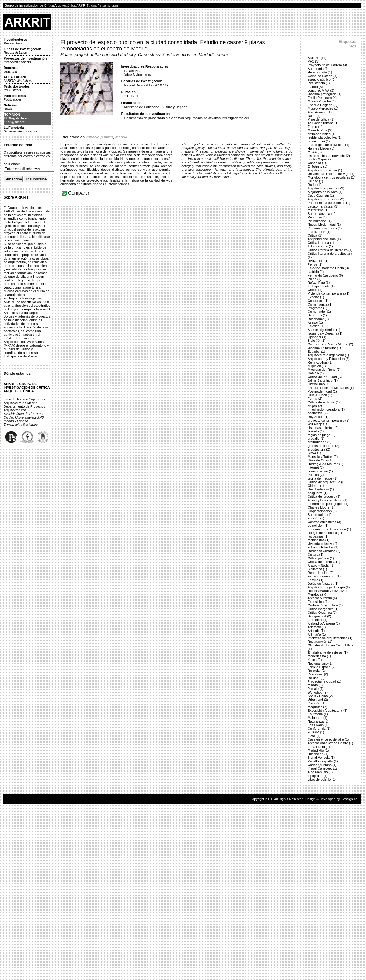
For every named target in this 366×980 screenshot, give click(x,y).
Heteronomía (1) (320, 72)
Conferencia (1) (319, 729)
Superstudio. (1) (319, 515)
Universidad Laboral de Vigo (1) (331, 174)
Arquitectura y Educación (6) (329, 359)
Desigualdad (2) (319, 616)
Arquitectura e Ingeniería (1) (328, 355)
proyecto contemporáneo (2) (328, 420)
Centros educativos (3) (324, 522)
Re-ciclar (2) (317, 671)
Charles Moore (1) (321, 507)
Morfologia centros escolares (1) (331, 177)
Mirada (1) (315, 685)
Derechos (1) (317, 315)
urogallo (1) (316, 438)
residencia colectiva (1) (325, 137)
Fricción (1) (316, 518)
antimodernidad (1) (322, 134)
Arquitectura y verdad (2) (326, 188)
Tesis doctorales (17, 88)
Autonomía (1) (318, 69)
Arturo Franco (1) (320, 246)
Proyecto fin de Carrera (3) (327, 65)
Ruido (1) (314, 279)
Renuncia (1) (317, 217)
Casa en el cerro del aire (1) (328, 739)
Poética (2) (316, 475)
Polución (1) (317, 703)
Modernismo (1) (319, 656)
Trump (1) (315, 127)
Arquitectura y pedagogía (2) (329, 587)
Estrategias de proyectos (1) (328, 145)
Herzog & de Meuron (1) (325, 464)
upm (114, 5)
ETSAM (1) (316, 732)
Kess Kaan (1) (318, 725)
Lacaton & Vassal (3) (323, 206)
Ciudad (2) (315, 181)
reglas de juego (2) (322, 435)
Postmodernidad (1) (322, 391)
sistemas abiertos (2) (323, 428)
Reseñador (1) (318, 319)
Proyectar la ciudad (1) (324, 681)
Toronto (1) (316, 431)
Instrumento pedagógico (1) (328, 504)
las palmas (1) (318, 536)
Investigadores (15, 41)
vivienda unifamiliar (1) (324, 348)
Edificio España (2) (322, 667)
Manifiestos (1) (319, 540)
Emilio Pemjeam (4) (322, 98)
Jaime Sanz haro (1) (323, 380)
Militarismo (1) (318, 210)
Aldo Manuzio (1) (320, 772)
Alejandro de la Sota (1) (325, 192)
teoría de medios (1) (322, 478)
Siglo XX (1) (317, 341)
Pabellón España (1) (323, 761)
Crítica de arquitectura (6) (327, 482)
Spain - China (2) (320, 696)
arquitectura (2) (319, 449)
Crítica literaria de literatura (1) (330, 250)
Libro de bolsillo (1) (322, 779)
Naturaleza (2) (318, 721)
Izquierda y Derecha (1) (325, 333)
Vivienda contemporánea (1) (328, 293)
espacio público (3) (322, 79)
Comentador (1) (319, 312)
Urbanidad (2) (318, 700)
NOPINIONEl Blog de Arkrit (17, 118)
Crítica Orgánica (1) (322, 613)
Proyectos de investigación (25, 60)
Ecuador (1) (316, 351)
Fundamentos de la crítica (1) (329, 529)
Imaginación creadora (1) (326, 409)
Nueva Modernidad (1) (324, 225)
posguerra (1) (318, 493)
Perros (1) (315, 264)
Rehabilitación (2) (321, 573)
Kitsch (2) (315, 660)
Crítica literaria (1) (321, 243)
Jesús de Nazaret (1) (323, 584)
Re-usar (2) (316, 678)
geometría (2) (318, 413)
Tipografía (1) (318, 776)
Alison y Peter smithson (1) (327, 500)
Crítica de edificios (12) (325, 402)
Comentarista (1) (320, 304)
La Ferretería (20, 129)
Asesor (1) (315, 322)
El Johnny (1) (317, 167)
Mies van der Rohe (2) (324, 370)
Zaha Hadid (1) (319, 747)
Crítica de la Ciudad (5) (325, 377)
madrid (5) (315, 87)
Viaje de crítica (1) (321, 119)
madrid (121, 137)
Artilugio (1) (316, 631)
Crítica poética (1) (321, 558)
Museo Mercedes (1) (323, 108)
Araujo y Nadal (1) (321, 565)
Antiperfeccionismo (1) (324, 239)
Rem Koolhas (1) (320, 362)
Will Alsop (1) (317, 424)
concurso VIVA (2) (321, 90)
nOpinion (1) (317, 366)
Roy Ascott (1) (318, 417)
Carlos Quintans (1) (322, 765)
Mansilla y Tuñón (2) (323, 457)
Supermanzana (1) (321, 214)
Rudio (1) (314, 185)
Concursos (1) (318, 301)
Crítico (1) (315, 290)
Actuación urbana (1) (323, 123)
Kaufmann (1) (318, 714)
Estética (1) (316, 326)
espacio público (100, 137)
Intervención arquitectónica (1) (330, 638)
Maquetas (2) (317, 707)
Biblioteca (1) (317, 569)
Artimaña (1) (317, 634)
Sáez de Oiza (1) (320, 460)
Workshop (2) (318, 692)
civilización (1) (318, 261)
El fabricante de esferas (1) (328, 652)
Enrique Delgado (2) (322, 105)
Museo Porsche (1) (322, 101)
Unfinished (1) (318, 754)
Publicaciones (15, 98)
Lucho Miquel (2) (320, 159)
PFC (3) (314, 61)
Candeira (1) (317, 163)
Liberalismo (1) (319, 384)
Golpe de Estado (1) (322, 76)
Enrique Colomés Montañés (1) (331, 388)
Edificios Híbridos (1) (323, 547)
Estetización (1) (319, 232)
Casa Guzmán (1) (321, 196)
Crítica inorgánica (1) (323, 609)
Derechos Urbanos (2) (324, 551)
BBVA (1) (314, 453)
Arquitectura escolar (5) (325, 170)
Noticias (10, 107)
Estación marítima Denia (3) (328, 268)
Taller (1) (314, 116)
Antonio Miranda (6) (322, 598)
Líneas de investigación (22, 51)
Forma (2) (315, 399)
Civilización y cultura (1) (325, 605)
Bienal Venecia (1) (321, 758)
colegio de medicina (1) (325, 533)
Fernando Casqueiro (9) (325, 275)
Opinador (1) (317, 337)
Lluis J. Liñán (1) (320, 395)
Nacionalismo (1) (320, 663)
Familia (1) (315, 580)
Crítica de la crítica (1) (324, 562)
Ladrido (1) (316, 272)
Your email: (12, 164)
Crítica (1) (315, 235)
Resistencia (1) (319, 83)
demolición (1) (318, 526)
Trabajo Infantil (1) (321, 286)
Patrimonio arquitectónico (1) (329, 203)
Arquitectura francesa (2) (326, 199)
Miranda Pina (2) (320, 130)
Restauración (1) (320, 642)
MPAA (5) (315, 152)
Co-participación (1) (322, 511)
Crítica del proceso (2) (324, 496)
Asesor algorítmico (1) (324, 330)
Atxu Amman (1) (320, 112)
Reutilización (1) (320, 221)
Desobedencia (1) (321, 489)
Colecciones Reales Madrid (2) (330, 344)
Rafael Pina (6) (319, 283)
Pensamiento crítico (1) (325, 228)
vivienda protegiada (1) (325, 94)
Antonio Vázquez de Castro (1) (330, 743)
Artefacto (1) (317, 627)
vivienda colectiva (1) (323, 544)
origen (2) (315, 406)
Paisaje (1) (316, 689)
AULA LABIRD (18, 79)
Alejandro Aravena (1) (324, 623)
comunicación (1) (320, 471)
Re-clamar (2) (318, 674)
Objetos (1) (316, 486)
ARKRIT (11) (317, 58)
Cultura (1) (315, 555)
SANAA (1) (316, 373)
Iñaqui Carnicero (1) (322, 768)
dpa (94, 5)
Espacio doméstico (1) (324, 576)
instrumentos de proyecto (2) (329, 156)
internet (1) (316, 467)
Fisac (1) (314, 736)
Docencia (11, 70)
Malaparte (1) (317, 718)
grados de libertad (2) (324, 446)
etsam (104, 5)
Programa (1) (317, 308)
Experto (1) (316, 297)
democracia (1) (319, 141)
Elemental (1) (317, 620)
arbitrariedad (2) (319, 442)
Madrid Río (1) (318, 750)
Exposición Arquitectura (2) (327, 710)
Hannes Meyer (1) (321, 148)
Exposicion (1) (318, 602)
